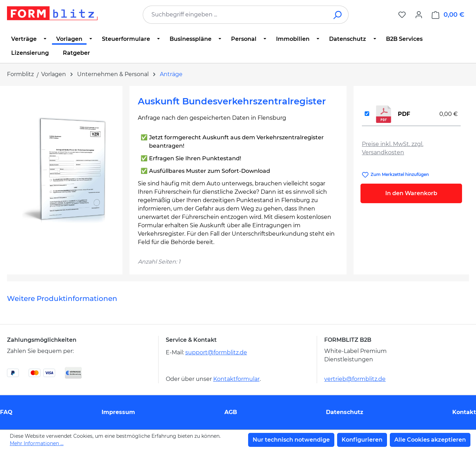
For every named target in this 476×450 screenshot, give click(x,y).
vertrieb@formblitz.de (355, 379)
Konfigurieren (362, 440)
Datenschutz (345, 412)
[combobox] (235, 15)
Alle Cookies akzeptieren (430, 440)
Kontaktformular (236, 379)
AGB (231, 412)
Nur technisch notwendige (291, 440)
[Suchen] (338, 15)
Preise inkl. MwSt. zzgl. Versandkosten (393, 148)
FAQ (6, 412)
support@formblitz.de (216, 352)
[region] (65, 169)
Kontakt (464, 412)
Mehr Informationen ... (37, 443)
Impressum (118, 412)
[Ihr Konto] (419, 15)
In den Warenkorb (411, 193)
